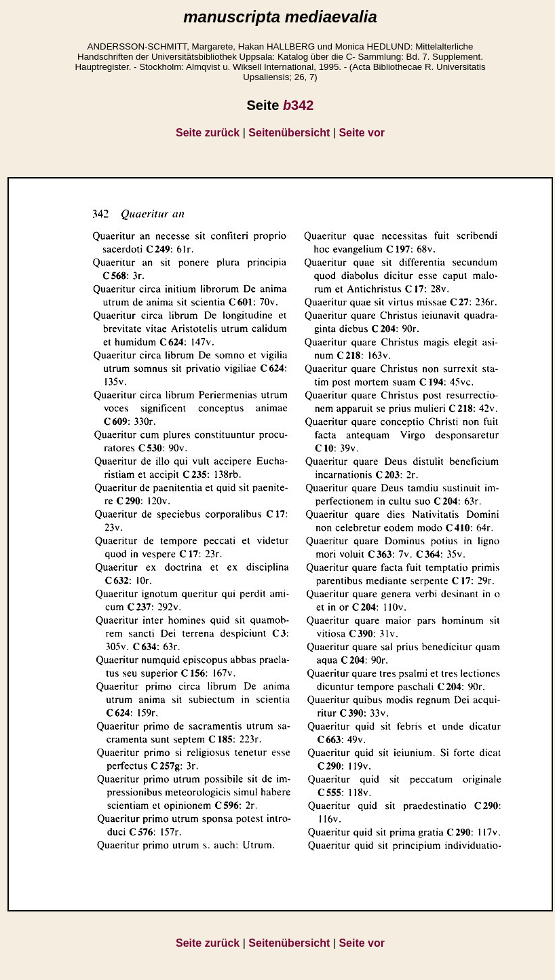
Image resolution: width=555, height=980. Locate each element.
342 (299, 105)
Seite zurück (208, 133)
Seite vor (362, 133)
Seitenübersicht (289, 133)
